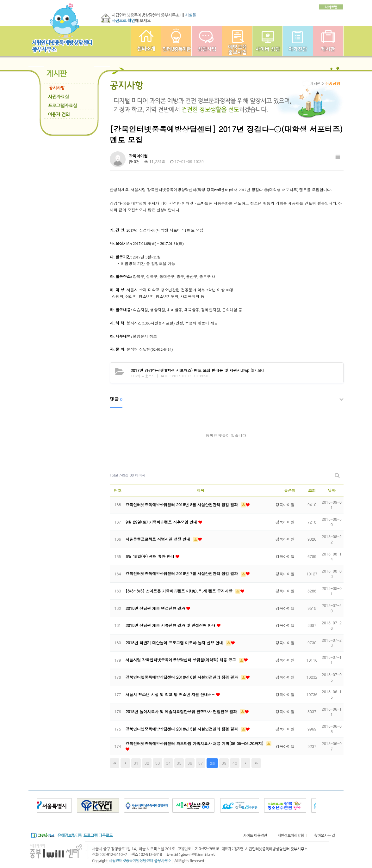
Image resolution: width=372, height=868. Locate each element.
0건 (134, 161)
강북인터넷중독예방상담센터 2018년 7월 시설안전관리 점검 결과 (182, 573)
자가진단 (298, 41)
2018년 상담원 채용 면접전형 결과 (156, 608)
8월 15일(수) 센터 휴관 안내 (151, 556)
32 (147, 763)
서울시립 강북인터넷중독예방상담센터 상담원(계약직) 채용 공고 (181, 660)
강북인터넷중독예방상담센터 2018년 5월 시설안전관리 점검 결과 (182, 729)
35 (179, 763)
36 (190, 763)
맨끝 (256, 763)
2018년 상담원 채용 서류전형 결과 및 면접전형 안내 (171, 625)
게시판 (328, 41)
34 (168, 763)
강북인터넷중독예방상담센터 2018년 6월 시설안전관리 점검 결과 (182, 677)
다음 (245, 763)
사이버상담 (267, 41)
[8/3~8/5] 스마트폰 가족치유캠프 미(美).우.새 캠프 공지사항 (180, 591)
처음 (115, 763)
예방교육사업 (237, 41)
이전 (125, 763)
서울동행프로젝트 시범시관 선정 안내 (158, 539)
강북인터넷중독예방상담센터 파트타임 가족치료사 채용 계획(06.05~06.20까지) (195, 743)
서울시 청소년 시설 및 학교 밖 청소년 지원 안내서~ (171, 694)
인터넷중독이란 (176, 41)
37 (201, 763)
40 (235, 763)
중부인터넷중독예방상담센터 (146, 41)
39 (224, 763)
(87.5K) (197, 370)
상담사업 (207, 41)
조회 (312, 490)
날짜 (332, 490)
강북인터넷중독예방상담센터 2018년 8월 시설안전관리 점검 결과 (182, 504)
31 (136, 763)
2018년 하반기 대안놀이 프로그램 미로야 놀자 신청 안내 (175, 643)
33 (157, 763)
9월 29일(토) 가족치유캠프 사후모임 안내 (162, 522)
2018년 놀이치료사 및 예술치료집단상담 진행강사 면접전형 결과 (182, 711)
